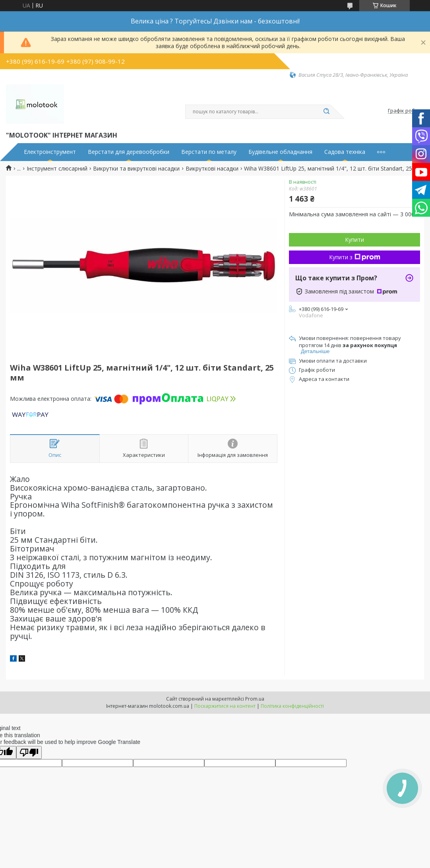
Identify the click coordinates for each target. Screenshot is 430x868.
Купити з (355, 257)
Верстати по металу (209, 152)
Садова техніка (345, 152)
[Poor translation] (29, 752)
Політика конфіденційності (292, 706)
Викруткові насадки (212, 169)
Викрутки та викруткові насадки (136, 169)
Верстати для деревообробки (129, 152)
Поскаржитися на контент (225, 706)
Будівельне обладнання (280, 152)
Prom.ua (255, 699)
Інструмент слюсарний (57, 169)
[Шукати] (326, 112)
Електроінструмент (50, 152)
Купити (354, 240)
